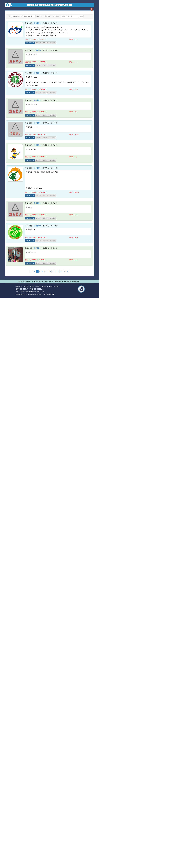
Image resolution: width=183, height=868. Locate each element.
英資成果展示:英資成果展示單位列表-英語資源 (49, 5)
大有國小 (37, 100)
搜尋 (81, 16)
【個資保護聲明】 (48, 294)
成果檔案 (56, 16)
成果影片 (40, 16)
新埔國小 (37, 23)
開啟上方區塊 (91, 9)
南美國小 (37, 168)
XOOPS (52, 286)
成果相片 (48, 16)
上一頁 (33, 271)
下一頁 (66, 271)
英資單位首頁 (30, 43)
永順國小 (37, 50)
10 (61, 271)
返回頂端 (90, 289)
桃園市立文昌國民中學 (32, 286)
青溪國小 (37, 73)
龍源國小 (37, 226)
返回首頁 (81, 289)
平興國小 (37, 123)
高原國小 (37, 203)
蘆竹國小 (37, 248)
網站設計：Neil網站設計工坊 (10, 290)
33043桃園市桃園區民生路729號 (32, 292)
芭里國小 (37, 145)
